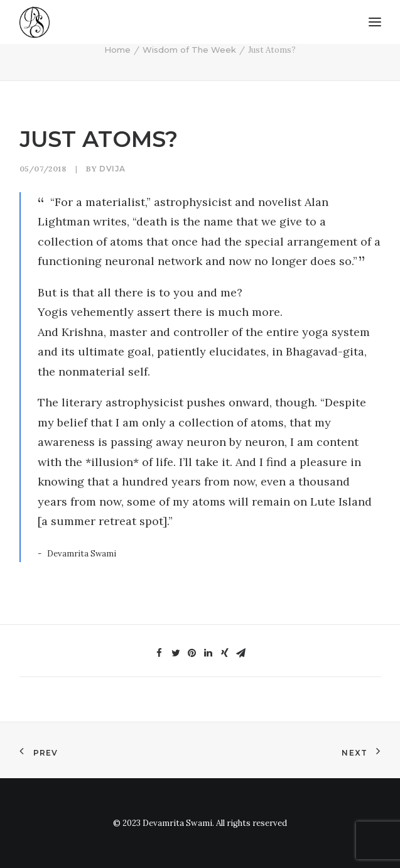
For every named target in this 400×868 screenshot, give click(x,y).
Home (117, 50)
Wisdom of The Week (189, 50)
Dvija (112, 169)
